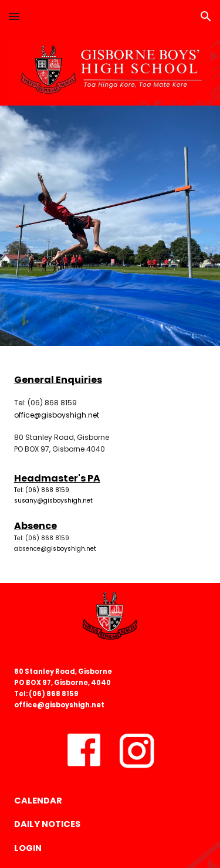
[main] (110, 414)
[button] (14, 16)
